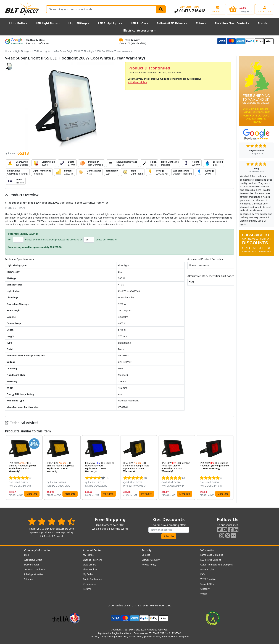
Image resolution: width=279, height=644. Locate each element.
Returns (87, 589)
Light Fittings (78, 23)
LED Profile (138, 23)
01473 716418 (190, 11)
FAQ (202, 574)
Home (8, 51)
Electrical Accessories (138, 30)
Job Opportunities (34, 574)
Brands (263, 23)
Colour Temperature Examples (217, 565)
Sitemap (29, 579)
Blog (27, 555)
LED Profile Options (211, 560)
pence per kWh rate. (106, 240)
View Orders (89, 565)
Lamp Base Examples (212, 555)
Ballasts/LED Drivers (171, 23)
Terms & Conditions (35, 569)
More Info (32, 494)
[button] (231, 468)
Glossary (205, 589)
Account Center (92, 550)
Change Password (92, 560)
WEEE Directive (208, 579)
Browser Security (151, 560)
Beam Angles (207, 569)
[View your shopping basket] (241, 9)
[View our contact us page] (218, 9)
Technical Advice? (22, 423)
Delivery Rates (32, 565)
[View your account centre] (265, 9)
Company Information (38, 550)
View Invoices (90, 569)
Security (147, 550)
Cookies (146, 555)
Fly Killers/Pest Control (231, 23)
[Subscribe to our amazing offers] (169, 530)
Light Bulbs (17, 23)
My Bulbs (88, 574)
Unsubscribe (90, 584)
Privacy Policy (149, 565)
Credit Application (92, 579)
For (10, 240)
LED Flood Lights (41, 51)
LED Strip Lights (109, 23)
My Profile (88, 555)
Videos (204, 594)
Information (208, 550)
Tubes (200, 23)
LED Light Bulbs (47, 23)
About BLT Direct (33, 560)
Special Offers (208, 584)
